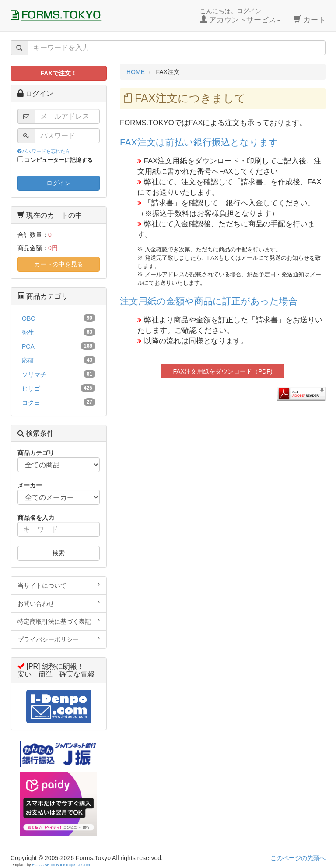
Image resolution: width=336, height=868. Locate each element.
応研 (59, 360)
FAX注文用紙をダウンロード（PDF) (222, 371)
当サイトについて (59, 585)
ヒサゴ (59, 388)
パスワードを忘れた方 (44, 151)
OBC (59, 318)
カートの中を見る (59, 264)
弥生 (59, 332)
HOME (136, 72)
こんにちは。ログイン (240, 16)
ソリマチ (59, 374)
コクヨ (59, 402)
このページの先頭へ (298, 858)
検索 (59, 553)
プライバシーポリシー (59, 639)
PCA (59, 346)
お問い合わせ (59, 603)
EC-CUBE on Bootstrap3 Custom (61, 865)
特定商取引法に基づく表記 (59, 621)
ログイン (59, 183)
